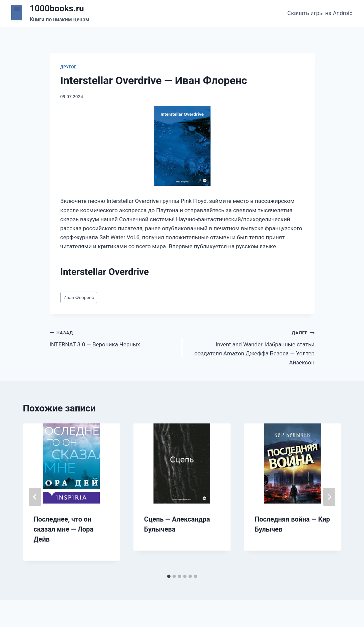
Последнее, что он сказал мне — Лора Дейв (64, 529)
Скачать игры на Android (320, 13)
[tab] (169, 576)
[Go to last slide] (35, 497)
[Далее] (329, 497)
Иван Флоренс (79, 297)
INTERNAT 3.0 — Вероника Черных (113, 338)
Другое (69, 67)
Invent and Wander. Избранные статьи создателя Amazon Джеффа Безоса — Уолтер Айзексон (251, 347)
